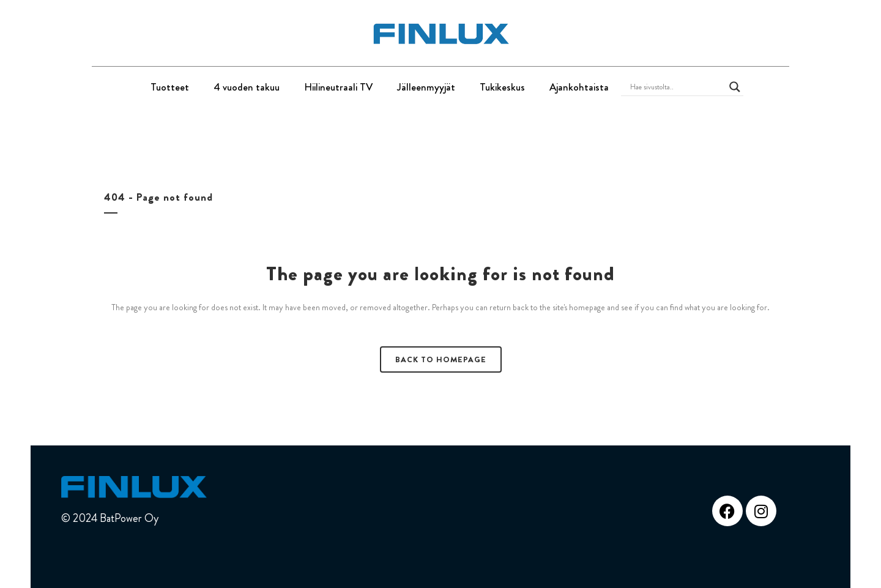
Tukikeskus (502, 87)
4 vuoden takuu (247, 87)
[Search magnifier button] (735, 87)
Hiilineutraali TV (338, 87)
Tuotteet (170, 87)
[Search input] (677, 87)
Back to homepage (441, 359)
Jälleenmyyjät (426, 87)
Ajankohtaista (579, 87)
